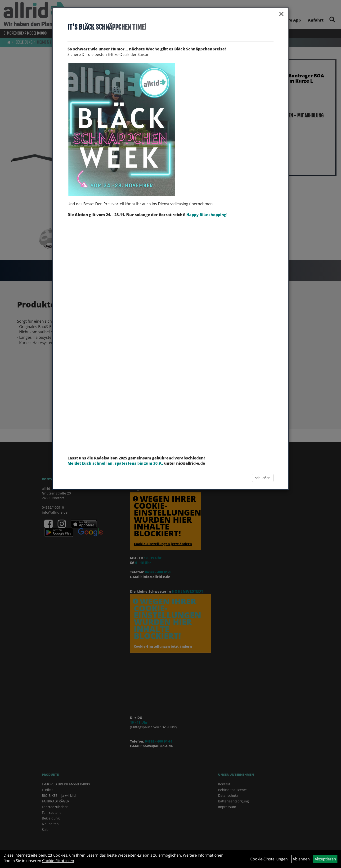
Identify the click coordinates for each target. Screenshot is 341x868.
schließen (263, 478)
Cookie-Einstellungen (269, 859)
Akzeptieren (325, 859)
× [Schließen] (281, 14)
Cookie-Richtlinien (58, 861)
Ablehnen (301, 859)
